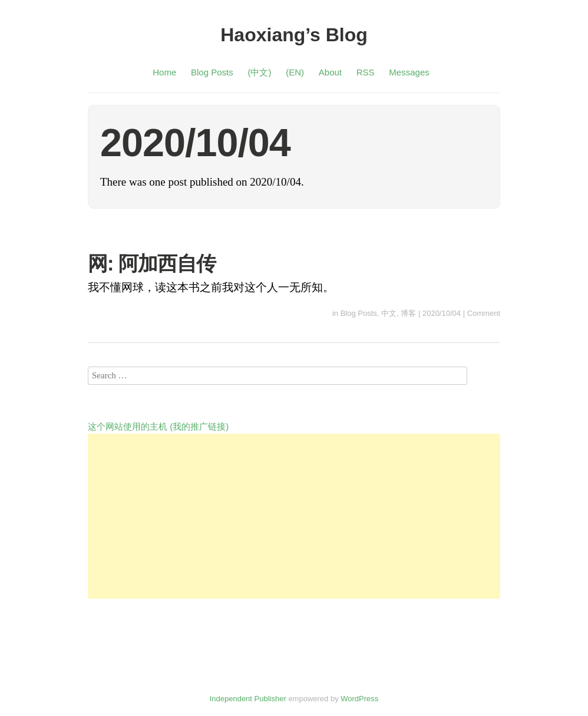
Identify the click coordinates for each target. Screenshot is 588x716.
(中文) (259, 72)
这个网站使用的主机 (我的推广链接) (158, 426)
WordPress (359, 699)
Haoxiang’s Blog (294, 35)
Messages (409, 72)
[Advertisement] (294, 516)
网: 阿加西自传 (152, 263)
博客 (408, 313)
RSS (366, 72)
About (330, 72)
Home (164, 72)
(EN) (295, 72)
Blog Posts (212, 72)
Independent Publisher (248, 699)
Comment (484, 313)
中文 (389, 313)
